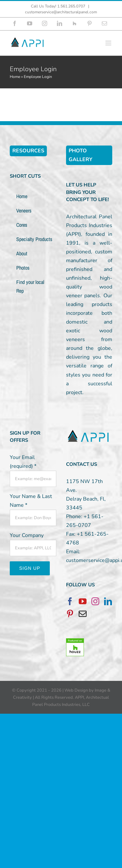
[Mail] (83, 614)
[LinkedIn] (108, 601)
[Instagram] (95, 601)
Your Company (27, 535)
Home (15, 77)
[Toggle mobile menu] (109, 43)
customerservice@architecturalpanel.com (61, 12)
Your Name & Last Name (31, 501)
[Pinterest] (70, 614)
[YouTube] (83, 601)
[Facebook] (70, 601)
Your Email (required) (23, 462)
